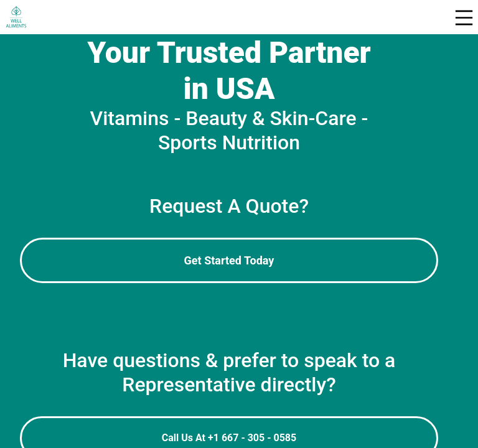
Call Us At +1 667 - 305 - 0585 (229, 438)
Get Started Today (229, 260)
